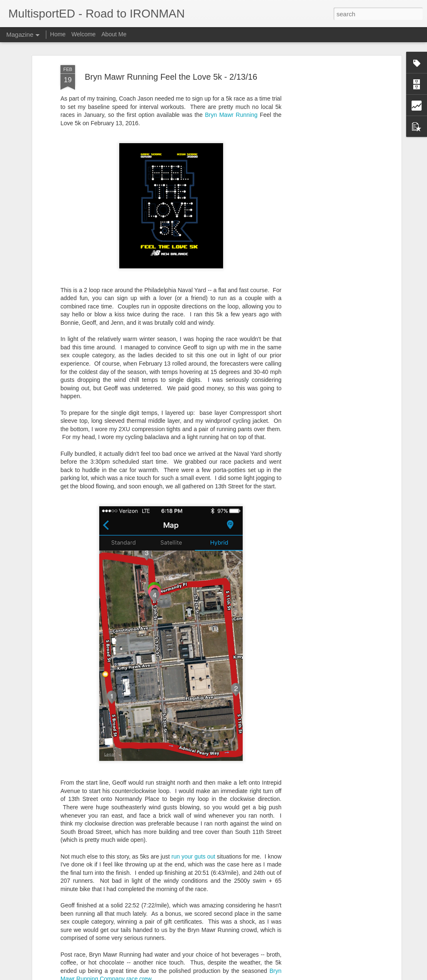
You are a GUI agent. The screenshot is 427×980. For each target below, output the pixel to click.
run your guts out (193, 853)
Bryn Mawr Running (231, 111)
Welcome (83, 34)
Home (58, 34)
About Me (114, 34)
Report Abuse (264, 975)
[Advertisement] (327, 193)
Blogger (240, 975)
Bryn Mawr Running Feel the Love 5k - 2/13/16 (171, 73)
